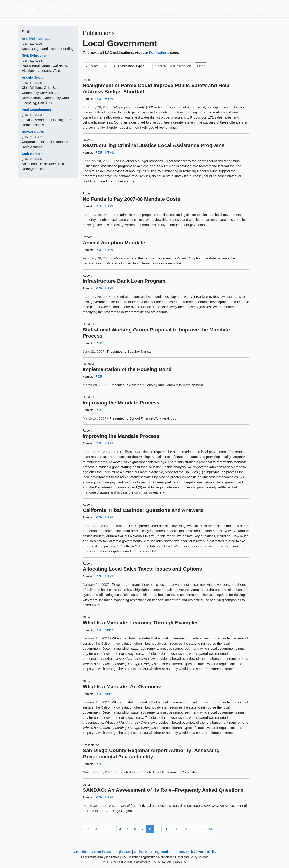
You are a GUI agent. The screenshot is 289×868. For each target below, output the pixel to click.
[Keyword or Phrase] (173, 66)
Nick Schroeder (34, 55)
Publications (144, 8)
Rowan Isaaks (33, 132)
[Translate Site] (272, 9)
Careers (242, 8)
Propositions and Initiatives (200, 8)
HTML (110, 99)
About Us (260, 8)
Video (109, 630)
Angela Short (32, 77)
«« (87, 829)
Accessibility (207, 852)
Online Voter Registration (153, 852)
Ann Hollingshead (36, 38)
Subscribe (80, 852)
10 (166, 829)
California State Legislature (111, 852)
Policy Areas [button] (119, 8)
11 (176, 829)
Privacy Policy (185, 852)
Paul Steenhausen (36, 110)
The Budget (167, 8)
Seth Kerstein (33, 154)
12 (185, 829)
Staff (228, 8)
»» (211, 829)
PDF (99, 99)
